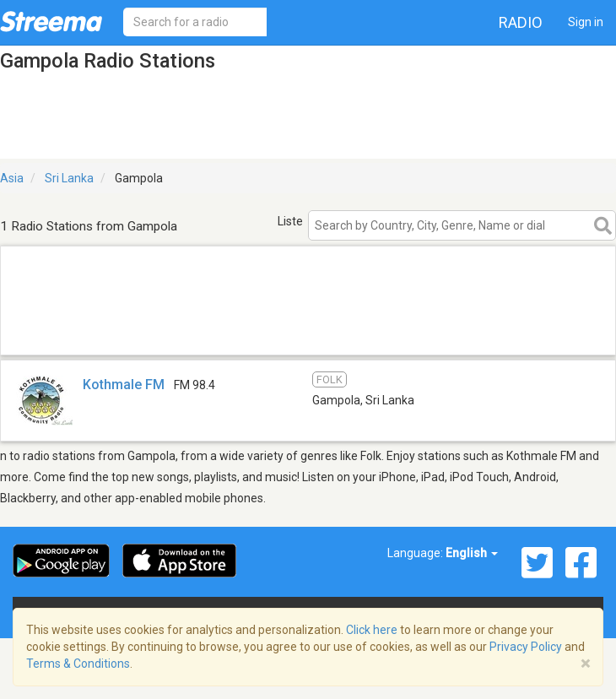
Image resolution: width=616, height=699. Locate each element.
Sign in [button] (586, 22)
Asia (12, 178)
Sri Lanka (69, 178)
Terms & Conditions (78, 664)
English (472, 553)
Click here (372, 630)
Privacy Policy (526, 647)
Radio (521, 22)
